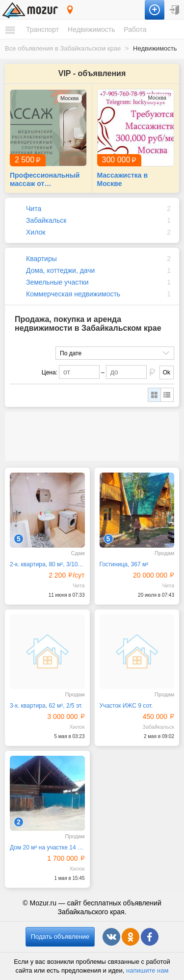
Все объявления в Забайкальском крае (63, 48)
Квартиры (41, 259)
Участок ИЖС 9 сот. (126, 706)
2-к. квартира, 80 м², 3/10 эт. (47, 564)
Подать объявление (60, 937)
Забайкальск (46, 220)
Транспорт (42, 29)
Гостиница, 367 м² (124, 564)
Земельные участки (57, 282)
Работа (135, 29)
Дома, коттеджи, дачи (60, 270)
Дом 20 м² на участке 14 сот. (47, 848)
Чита (34, 209)
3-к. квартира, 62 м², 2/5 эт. (46, 706)
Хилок (36, 232)
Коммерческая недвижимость (73, 294)
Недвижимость (91, 29)
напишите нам (147, 970)
